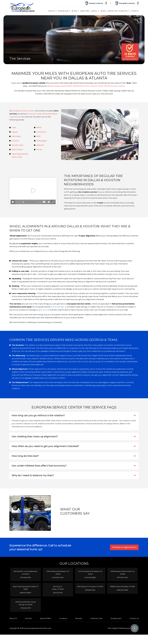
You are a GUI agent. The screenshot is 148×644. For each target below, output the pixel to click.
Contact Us (135, 11)
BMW (39, 127)
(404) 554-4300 (58, 577)
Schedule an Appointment (124, 547)
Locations (94, 11)
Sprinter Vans (17, 145)
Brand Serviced (63, 11)
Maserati (40, 145)
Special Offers (85, 11)
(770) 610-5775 (26, 608)
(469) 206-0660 (122, 590)
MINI (39, 136)
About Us (51, 11)
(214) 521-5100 (58, 593)
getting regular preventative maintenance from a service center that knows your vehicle (86, 86)
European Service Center (23, 111)
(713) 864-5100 (90, 593)
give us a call (44, 310)
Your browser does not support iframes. (33, 192)
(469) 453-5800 (25, 593)
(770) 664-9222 (26, 577)
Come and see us (59, 307)
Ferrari (39, 149)
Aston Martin (17, 149)
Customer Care (112, 11)
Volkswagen (42, 141)
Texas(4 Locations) (92, 3)
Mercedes (16, 136)
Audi (14, 127)
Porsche (15, 141)
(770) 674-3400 (123, 577)
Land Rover (41, 132)
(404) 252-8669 (90, 577)
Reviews (103, 11)
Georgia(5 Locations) (124, 3)
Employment (123, 11)
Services (74, 11)
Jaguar (15, 132)
